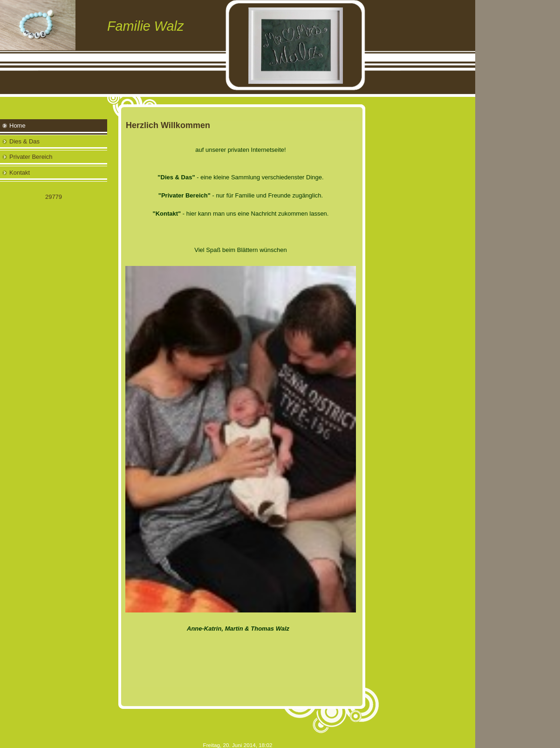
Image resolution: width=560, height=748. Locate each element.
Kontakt (20, 173)
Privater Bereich (31, 157)
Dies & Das (24, 141)
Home (17, 126)
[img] (238, 48)
